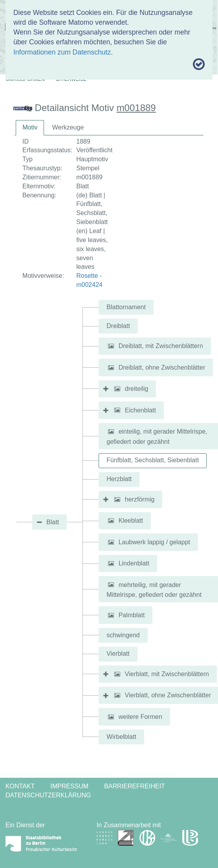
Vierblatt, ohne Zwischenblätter (168, 695)
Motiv (30, 127)
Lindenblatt (134, 563)
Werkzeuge (68, 127)
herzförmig (140, 499)
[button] (111, 346)
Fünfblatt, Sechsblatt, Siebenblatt (153, 460)
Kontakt (20, 786)
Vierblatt (118, 654)
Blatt (53, 522)
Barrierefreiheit (135, 786)
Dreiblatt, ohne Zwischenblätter (162, 367)
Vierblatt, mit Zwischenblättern (167, 674)
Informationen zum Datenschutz (62, 52)
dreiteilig (137, 389)
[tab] (30, 128)
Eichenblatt (140, 410)
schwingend (123, 635)
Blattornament (126, 307)
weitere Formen (140, 717)
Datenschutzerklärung (48, 795)
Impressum (69, 786)
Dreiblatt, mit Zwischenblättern (161, 346)
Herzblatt (119, 479)
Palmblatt (132, 615)
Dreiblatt (118, 326)
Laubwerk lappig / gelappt (154, 542)
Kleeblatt (131, 521)
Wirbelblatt (121, 737)
